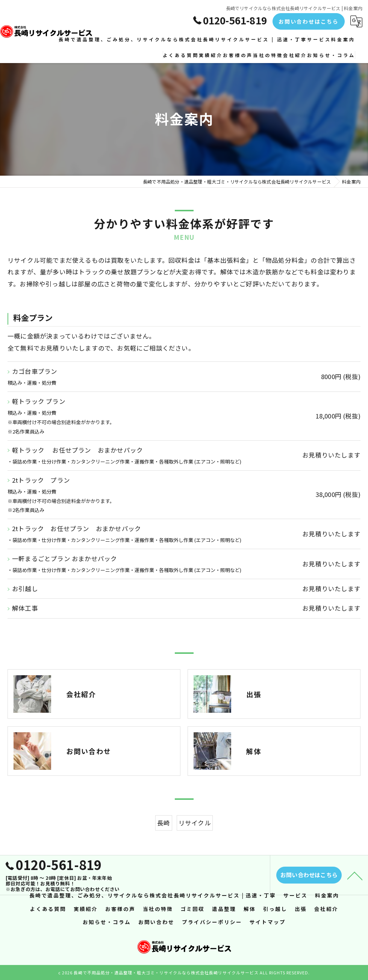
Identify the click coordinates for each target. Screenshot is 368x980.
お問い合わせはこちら (309, 21)
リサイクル (195, 842)
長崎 (164, 842)
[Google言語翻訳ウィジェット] (356, 21)
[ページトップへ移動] (355, 885)
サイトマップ (268, 922)
